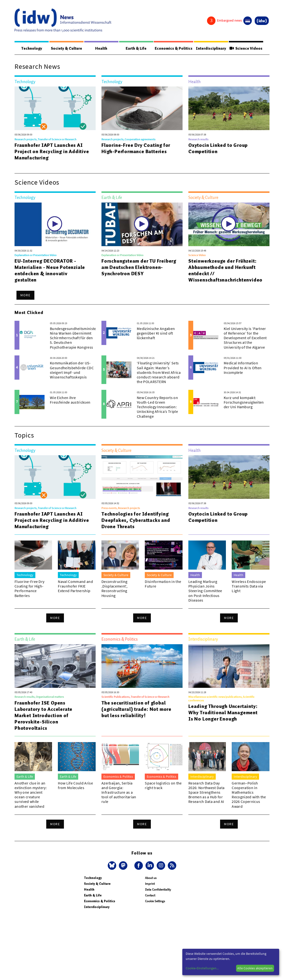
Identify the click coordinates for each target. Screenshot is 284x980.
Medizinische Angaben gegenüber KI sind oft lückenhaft (156, 333)
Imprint (150, 884)
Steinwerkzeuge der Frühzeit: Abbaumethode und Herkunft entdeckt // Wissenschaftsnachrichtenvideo (225, 271)
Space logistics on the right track (163, 786)
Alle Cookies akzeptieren (255, 968)
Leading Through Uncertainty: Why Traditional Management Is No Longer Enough (223, 713)
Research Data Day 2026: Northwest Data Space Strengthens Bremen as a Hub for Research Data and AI (206, 793)
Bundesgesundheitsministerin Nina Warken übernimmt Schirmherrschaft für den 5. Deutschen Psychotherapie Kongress (76, 338)
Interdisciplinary (209, 48)
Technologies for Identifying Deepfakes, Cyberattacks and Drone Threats (136, 520)
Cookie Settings (155, 901)
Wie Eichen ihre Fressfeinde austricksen (70, 400)
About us (151, 878)
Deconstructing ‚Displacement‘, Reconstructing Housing (115, 589)
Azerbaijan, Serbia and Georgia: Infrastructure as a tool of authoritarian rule (119, 793)
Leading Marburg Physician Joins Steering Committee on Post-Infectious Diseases (205, 591)
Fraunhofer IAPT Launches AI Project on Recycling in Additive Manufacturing (52, 152)
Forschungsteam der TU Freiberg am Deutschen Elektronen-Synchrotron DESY (139, 267)
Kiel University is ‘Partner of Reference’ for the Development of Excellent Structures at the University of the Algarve (245, 338)
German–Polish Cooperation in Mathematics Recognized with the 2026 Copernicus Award (249, 795)
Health (100, 48)
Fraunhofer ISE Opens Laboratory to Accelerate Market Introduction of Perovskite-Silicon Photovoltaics (43, 716)
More (25, 295)
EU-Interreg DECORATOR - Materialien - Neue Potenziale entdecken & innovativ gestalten (50, 271)
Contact (150, 896)
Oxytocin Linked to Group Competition (218, 149)
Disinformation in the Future (163, 584)
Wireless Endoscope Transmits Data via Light (249, 586)
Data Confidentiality (158, 890)
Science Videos (245, 48)
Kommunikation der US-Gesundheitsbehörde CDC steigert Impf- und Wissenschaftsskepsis (72, 370)
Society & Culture (65, 48)
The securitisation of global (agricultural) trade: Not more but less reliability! (136, 709)
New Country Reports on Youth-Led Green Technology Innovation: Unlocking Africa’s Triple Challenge (157, 407)
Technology (31, 48)
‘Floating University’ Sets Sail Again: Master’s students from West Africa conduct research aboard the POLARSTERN (159, 372)
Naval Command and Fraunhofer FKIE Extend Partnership (75, 586)
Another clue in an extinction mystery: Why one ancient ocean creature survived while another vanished (31, 795)
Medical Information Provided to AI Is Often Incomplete (243, 368)
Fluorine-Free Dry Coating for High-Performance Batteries (136, 149)
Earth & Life (133, 48)
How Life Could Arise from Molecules (75, 786)
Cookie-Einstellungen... (202, 968)
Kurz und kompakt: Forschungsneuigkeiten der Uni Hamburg (244, 402)
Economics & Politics (170, 48)
